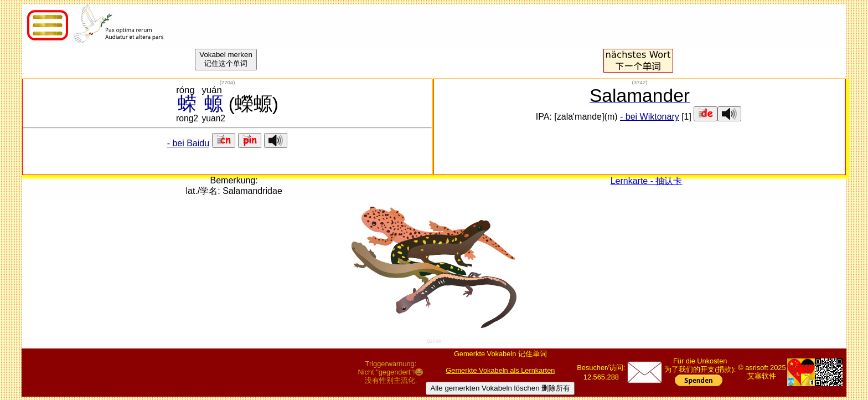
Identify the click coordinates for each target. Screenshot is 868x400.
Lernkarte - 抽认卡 (647, 181)
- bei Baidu (188, 143)
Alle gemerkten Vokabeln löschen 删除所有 (500, 388)
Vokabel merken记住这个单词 (226, 59)
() (228, 82)
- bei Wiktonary (650, 117)
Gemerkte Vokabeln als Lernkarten (500, 370)
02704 (434, 341)
